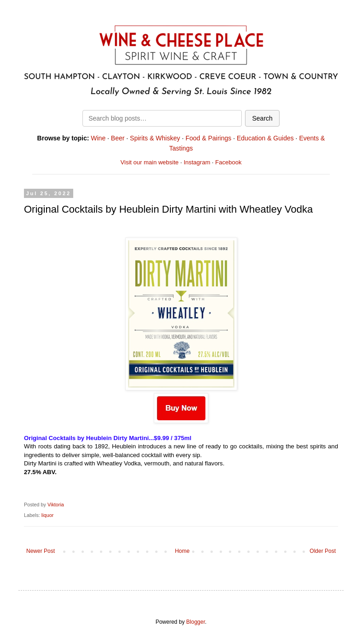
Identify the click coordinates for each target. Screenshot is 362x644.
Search (262, 118)
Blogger (196, 622)
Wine (98, 138)
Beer (118, 138)
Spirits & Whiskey (155, 138)
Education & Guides (265, 138)
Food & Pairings (209, 138)
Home (182, 551)
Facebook (228, 162)
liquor (47, 515)
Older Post (323, 551)
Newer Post (41, 551)
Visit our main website (150, 162)
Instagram (197, 162)
